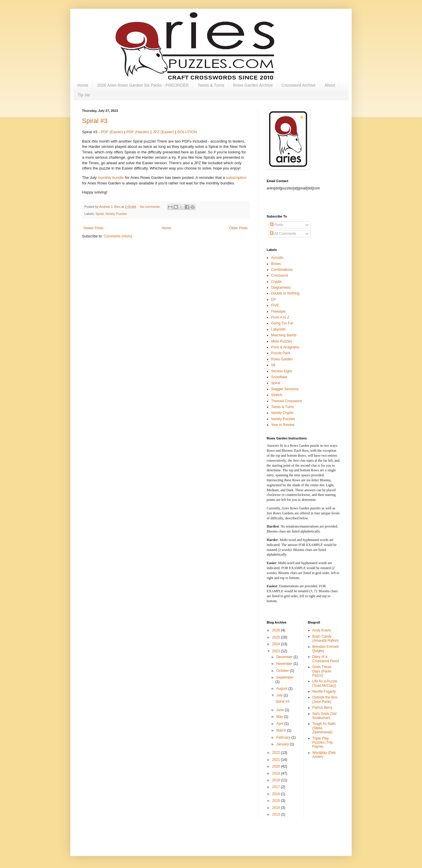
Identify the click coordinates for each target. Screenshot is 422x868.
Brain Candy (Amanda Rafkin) (326, 638)
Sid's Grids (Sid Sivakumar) (324, 716)
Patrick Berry (323, 708)
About (330, 85)
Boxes (276, 264)
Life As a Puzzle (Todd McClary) (325, 683)
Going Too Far (282, 323)
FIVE (275, 305)
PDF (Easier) (112, 132)
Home (83, 85)
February (284, 737)
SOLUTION (187, 132)
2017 (277, 787)
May (280, 717)
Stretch (277, 395)
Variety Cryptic (282, 413)
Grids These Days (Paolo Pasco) (322, 671)
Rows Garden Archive (253, 85)
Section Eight (281, 371)
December (285, 657)
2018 (277, 780)
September (285, 677)
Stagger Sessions (285, 389)
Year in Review (283, 425)
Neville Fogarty (324, 691)
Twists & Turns (211, 85)
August (282, 689)
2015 (277, 801)
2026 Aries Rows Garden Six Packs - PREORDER (143, 85)
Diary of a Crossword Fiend (326, 659)
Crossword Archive (299, 85)
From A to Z (280, 317)
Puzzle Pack (281, 353)
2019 (277, 773)
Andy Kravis (322, 630)
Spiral (100, 214)
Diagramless (281, 287)
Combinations (282, 270)
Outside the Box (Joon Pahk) (325, 699)
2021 (277, 760)
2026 (277, 630)
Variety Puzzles (116, 214)
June (281, 710)
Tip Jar (84, 95)
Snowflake (279, 377)
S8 (273, 365)
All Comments (283, 234)
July (280, 695)
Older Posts (238, 228)
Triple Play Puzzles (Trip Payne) (323, 743)
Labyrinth (278, 329)
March (282, 730)
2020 (277, 766)
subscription (236, 178)
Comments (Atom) (118, 236)
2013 (277, 814)
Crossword (279, 275)
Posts (276, 225)
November (285, 664)
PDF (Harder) (138, 132)
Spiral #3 (95, 121)
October (283, 671)
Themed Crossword (286, 401)
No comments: (151, 207)
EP (273, 299)
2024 (277, 644)
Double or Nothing (285, 293)
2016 (277, 794)
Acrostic (277, 258)
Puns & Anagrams (285, 347)
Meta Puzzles (282, 341)
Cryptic (276, 282)
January (283, 744)
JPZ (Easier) (163, 132)
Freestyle (278, 311)
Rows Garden (282, 359)
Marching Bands (284, 335)
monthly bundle (111, 178)
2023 (277, 651)
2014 (277, 808)
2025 (277, 637)
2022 (277, 753)
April (280, 724)
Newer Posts (93, 228)
